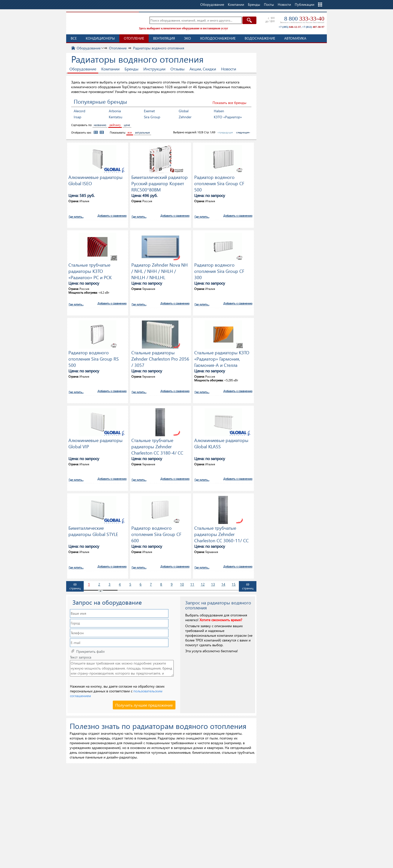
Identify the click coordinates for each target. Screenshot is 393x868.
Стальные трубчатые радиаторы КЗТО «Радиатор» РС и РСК (90, 270)
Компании (110, 69)
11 (192, 584)
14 (223, 584)
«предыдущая (225, 132)
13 (213, 584)
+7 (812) (313, 27)
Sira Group (152, 117)
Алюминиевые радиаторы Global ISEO (95, 180)
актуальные (142, 132)
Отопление (134, 38)
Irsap (77, 117)
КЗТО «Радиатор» (228, 117)
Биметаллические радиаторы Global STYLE (93, 531)
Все (74, 38)
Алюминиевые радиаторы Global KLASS (221, 443)
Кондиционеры (100, 38)
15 (234, 584)
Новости (284, 4)
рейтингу (115, 125)
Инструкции (154, 69)
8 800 (304, 19)
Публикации (305, 4)
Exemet (149, 111)
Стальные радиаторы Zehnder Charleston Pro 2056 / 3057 (160, 358)
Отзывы (177, 69)
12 (203, 584)
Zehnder (185, 117)
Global (184, 111)
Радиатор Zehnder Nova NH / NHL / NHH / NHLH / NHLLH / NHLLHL (160, 270)
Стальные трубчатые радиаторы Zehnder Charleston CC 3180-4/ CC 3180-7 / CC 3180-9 (157, 446)
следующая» (243, 132)
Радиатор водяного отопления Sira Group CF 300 (219, 270)
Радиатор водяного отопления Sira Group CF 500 (219, 183)
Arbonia (115, 111)
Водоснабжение (260, 38)
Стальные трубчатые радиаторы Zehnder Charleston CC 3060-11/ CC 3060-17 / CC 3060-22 (221, 533)
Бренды (131, 69)
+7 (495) (290, 27)
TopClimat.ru (101, 23)
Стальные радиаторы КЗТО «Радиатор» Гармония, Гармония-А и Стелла (222, 358)
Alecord (79, 111)
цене (127, 125)
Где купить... (76, 217)
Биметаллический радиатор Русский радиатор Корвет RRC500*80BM (160, 183)
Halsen (219, 111)
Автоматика (295, 38)
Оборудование (83, 69)
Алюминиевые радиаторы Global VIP (95, 443)
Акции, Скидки (203, 69)
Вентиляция (164, 38)
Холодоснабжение (218, 38)
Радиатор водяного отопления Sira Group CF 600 (156, 533)
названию (100, 125)
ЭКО (187, 38)
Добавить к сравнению (112, 216)
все (130, 132)
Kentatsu (116, 117)
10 (182, 584)
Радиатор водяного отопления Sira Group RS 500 (94, 358)
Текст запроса (81, 657)
